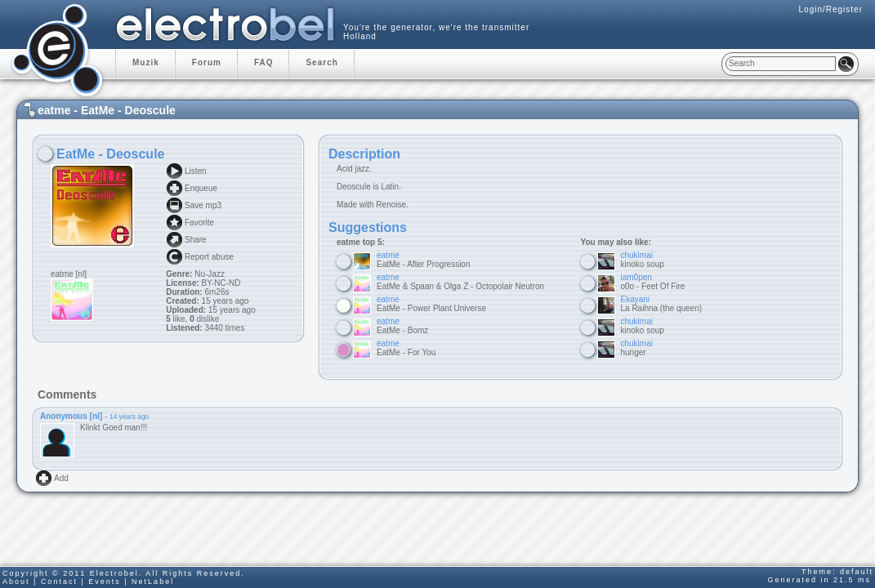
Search (321, 62)
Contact (59, 581)
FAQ (264, 62)
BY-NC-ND (220, 283)
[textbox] (781, 64)
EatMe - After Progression (424, 260)
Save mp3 (203, 205)
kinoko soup (643, 260)
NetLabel (153, 581)
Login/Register (831, 9)
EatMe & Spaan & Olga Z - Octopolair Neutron (460, 282)
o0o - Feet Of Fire (653, 282)
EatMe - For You (406, 348)
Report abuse (209, 257)
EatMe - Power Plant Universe (431, 304)
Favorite (199, 223)
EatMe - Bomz (402, 326)
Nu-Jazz (210, 274)
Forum (207, 62)
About (16, 581)
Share (196, 240)
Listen (196, 171)
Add (61, 478)
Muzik (146, 62)
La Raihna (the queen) (662, 304)
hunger (637, 348)
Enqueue (201, 188)
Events (105, 581)
